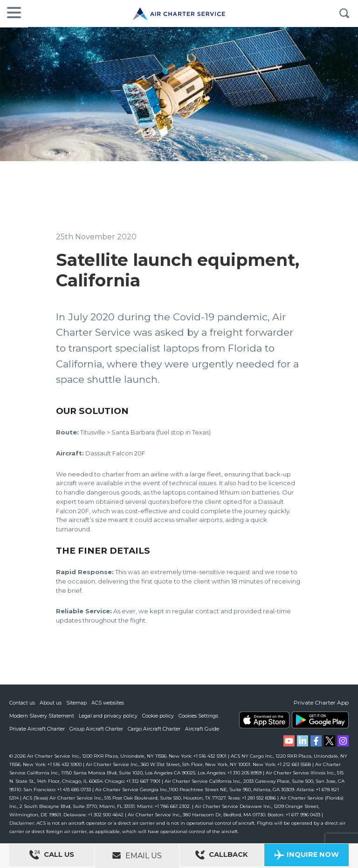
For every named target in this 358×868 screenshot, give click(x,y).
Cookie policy (160, 716)
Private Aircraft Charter (38, 729)
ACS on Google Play (320, 720)
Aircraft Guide (204, 729)
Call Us (52, 856)
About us (51, 703)
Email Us (137, 855)
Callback (222, 856)
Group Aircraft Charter (97, 729)
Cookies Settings (201, 716)
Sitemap (77, 703)
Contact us (22, 703)
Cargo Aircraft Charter (156, 729)
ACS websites (108, 703)
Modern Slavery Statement (42, 716)
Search (344, 14)
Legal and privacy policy (109, 716)
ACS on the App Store (264, 720)
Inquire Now (306, 856)
